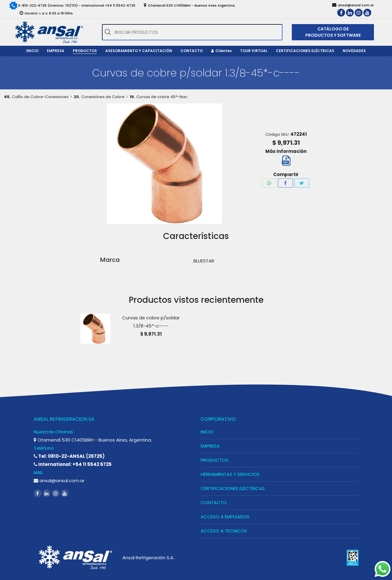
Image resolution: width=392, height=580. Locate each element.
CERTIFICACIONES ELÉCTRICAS (233, 488)
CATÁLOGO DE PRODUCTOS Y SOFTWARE (333, 32)
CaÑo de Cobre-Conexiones (40, 97)
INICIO (207, 432)
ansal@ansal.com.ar (59, 481)
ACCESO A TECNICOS (224, 531)
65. (8, 97)
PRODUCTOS (215, 460)
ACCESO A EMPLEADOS (225, 517)
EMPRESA (210, 446)
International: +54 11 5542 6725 (73, 464)
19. (132, 97)
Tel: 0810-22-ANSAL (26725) (69, 456)
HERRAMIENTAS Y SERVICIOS (230, 474)
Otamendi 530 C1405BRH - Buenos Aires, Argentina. (93, 440)
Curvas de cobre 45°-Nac (162, 97)
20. (77, 97)
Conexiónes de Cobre (103, 97)
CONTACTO (214, 502)
